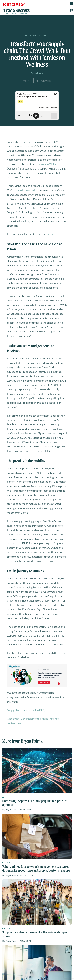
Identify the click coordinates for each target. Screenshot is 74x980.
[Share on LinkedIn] (25, 81)
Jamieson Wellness (49, 164)
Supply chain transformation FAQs (26, 710)
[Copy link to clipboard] (44, 81)
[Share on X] (29, 81)
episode (50, 234)
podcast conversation (26, 190)
